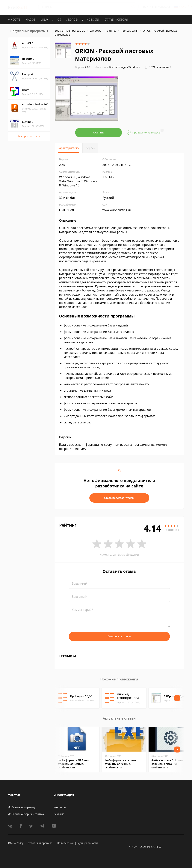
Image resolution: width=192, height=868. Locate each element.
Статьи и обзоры (116, 20)
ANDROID (72, 20)
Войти (147, 7)
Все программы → (29, 136)
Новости (93, 20)
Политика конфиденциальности (77, 843)
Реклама (59, 814)
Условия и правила (40, 843)
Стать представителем (119, 498)
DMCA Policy (16, 843)
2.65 (83, 67)
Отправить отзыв (119, 636)
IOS (59, 20)
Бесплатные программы (70, 31)
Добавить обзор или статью (26, 814)
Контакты (60, 807)
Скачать (99, 132)
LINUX (45, 20)
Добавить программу (22, 807)
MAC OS (30, 20)
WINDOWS (14, 20)
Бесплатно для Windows (124, 67)
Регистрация (162, 7)
